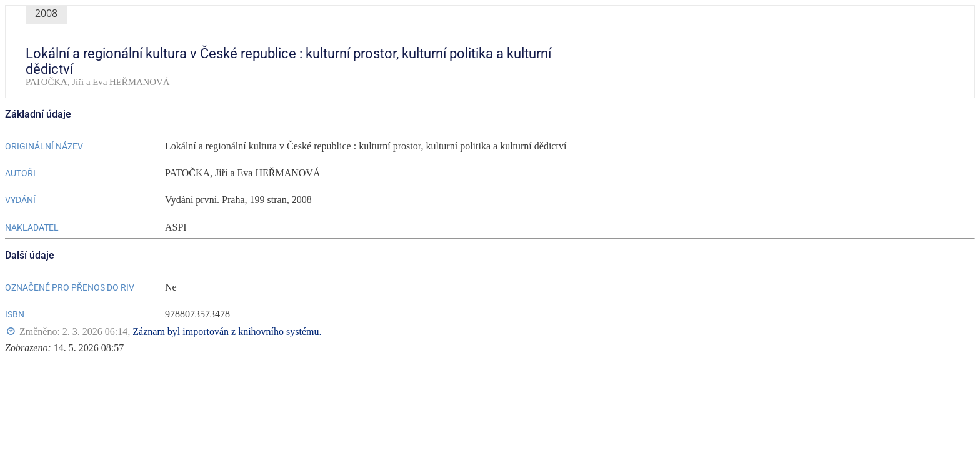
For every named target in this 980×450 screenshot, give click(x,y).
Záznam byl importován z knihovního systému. (227, 332)
